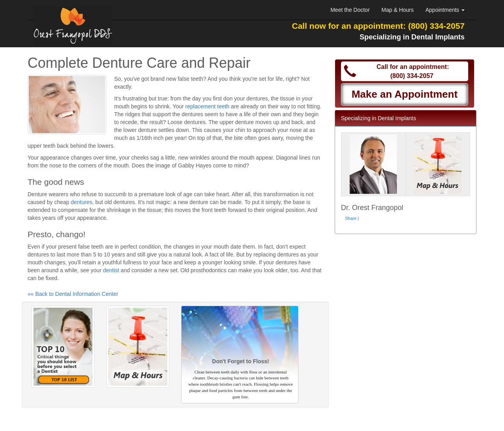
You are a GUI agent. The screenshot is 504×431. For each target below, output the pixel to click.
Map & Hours (398, 10)
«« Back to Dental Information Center (73, 294)
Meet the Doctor (350, 10)
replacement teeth (208, 106)
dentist (111, 270)
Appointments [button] (445, 10)
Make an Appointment (405, 94)
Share (351, 218)
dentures (82, 202)
